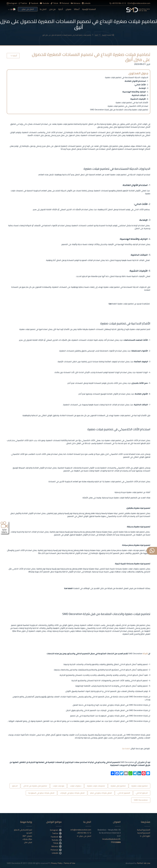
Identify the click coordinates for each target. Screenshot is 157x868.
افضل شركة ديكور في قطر (101, 793)
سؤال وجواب (27, 839)
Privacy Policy (57, 863)
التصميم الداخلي (124, 793)
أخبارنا (61, 9)
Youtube (45, 3)
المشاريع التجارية (144, 833)
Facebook (33, 3)
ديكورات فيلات (76, 786)
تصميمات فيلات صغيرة (96, 786)
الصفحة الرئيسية (89, 9)
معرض (68, 9)
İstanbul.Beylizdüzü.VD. (111, 841)
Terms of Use (69, 863)
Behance (76, 3)
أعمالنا (77, 9)
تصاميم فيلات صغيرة (140, 786)
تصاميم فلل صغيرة (118, 786)
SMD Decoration (141, 800)
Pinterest (65, 3)
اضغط (127, 748)
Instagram (12, 3)
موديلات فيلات (59, 786)
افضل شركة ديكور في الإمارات (72, 793)
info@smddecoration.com (139, 3)
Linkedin (86, 3)
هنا (123, 748)
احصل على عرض (28, 9)
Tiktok (54, 3)
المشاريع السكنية (144, 830)
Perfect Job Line (144, 863)
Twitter (23, 3)
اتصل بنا (43, 9)
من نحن (52, 9)
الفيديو (29, 833)
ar (12, 9)
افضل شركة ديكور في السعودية (41, 793)
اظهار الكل (145, 836)
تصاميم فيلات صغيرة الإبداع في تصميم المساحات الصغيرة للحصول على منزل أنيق (68, 35)
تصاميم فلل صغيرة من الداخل (35, 786)
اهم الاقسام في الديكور (23, 830)
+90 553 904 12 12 (118, 3)
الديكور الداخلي (142, 793)
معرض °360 (27, 836)
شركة (145, 653)
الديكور (15, 786)
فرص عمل (28, 842)
